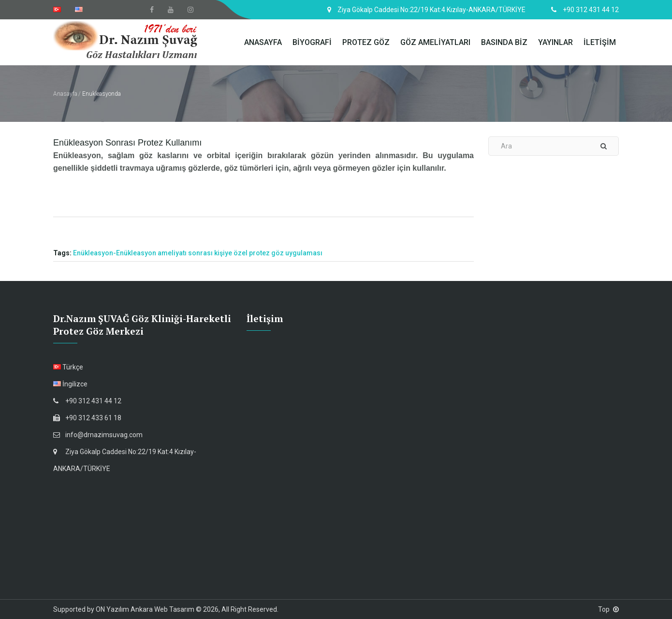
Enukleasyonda (102, 94)
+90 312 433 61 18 (87, 418)
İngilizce (70, 384)
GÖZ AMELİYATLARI (435, 42)
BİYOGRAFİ (312, 42)
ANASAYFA (263, 42)
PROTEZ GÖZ (366, 42)
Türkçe (68, 367)
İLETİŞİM (600, 42)
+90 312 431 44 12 (87, 401)
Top (608, 609)
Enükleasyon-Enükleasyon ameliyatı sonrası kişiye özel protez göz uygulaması (198, 253)
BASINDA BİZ (504, 42)
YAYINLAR (555, 42)
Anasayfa (65, 94)
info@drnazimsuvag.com (98, 435)
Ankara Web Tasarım (162, 609)
